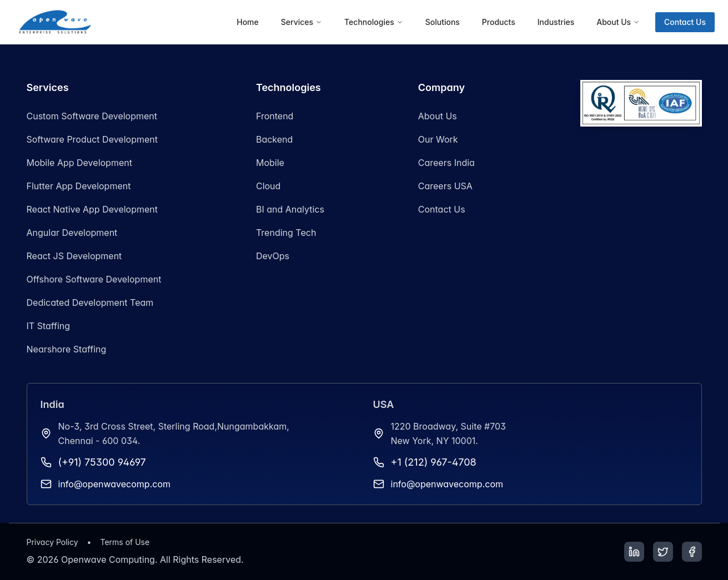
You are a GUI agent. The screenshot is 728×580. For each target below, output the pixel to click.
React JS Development (74, 256)
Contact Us (685, 22)
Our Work (438, 139)
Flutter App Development (79, 186)
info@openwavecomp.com (115, 484)
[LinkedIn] (634, 552)
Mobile (270, 163)
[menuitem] (248, 22)
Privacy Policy (52, 542)
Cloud (268, 186)
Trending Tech (286, 233)
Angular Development (72, 233)
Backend (274, 139)
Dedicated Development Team (90, 302)
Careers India (446, 163)
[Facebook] (692, 552)
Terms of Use (125, 542)
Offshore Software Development (94, 279)
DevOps (273, 256)
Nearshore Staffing (67, 349)
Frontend (275, 116)
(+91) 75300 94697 (102, 462)
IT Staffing (49, 326)
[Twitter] (663, 552)
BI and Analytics (290, 209)
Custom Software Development (92, 116)
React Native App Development (92, 209)
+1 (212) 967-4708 (434, 462)
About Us (438, 116)
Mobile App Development (79, 163)
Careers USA (445, 186)
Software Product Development (92, 139)
